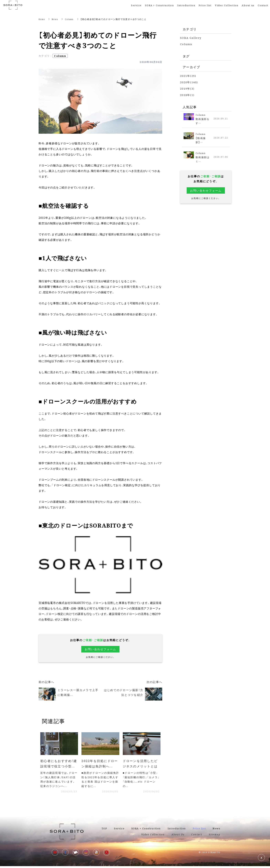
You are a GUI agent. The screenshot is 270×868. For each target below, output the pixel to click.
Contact (263, 5)
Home (42, 19)
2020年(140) (189, 82)
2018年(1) (187, 95)
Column (72, 19)
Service (136, 5)
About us (248, 5)
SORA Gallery (191, 38)
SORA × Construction (159, 5)
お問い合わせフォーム (100, 649)
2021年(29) (188, 76)
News (57, 19)
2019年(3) (187, 88)
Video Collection (227, 5)
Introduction (186, 5)
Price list (199, 830)
